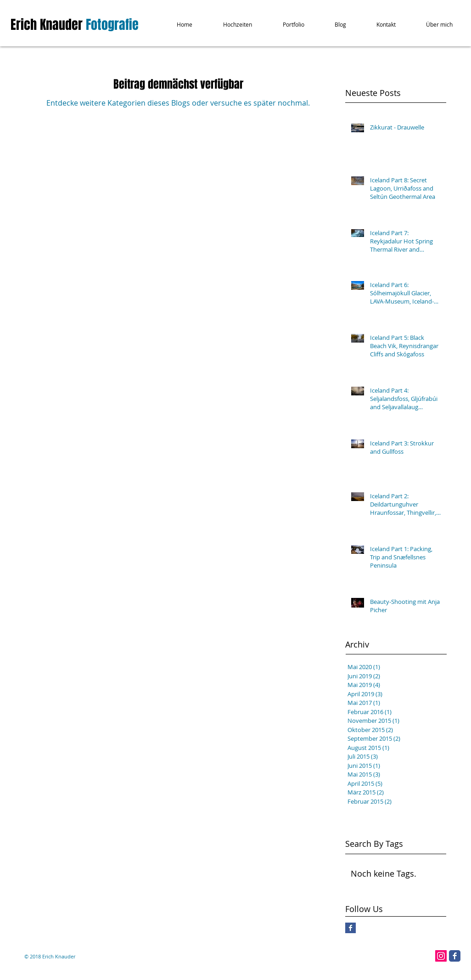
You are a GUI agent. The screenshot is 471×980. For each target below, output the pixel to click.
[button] (230, 25)
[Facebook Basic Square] (350, 928)
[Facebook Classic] (455, 956)
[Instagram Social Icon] (441, 956)
